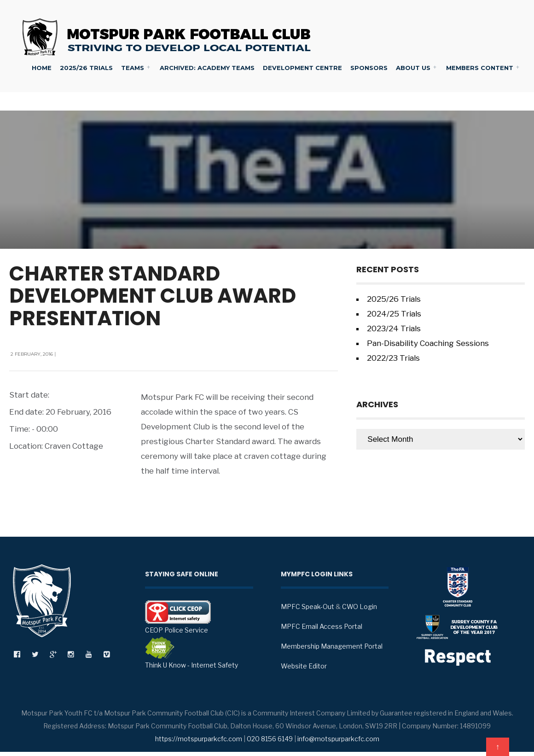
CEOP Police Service (178, 617)
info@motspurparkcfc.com (338, 739)
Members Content (480, 68)
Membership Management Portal (332, 646)
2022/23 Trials (393, 358)
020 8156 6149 (270, 739)
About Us (413, 68)
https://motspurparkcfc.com (199, 739)
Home (42, 68)
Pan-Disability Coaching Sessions (428, 343)
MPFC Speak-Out (308, 607)
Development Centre (302, 68)
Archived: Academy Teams (207, 68)
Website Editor (304, 666)
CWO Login (360, 607)
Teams (133, 68)
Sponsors (369, 68)
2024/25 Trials (394, 314)
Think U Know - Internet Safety (192, 653)
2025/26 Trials (86, 68)
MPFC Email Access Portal (322, 626)
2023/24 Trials (394, 328)
